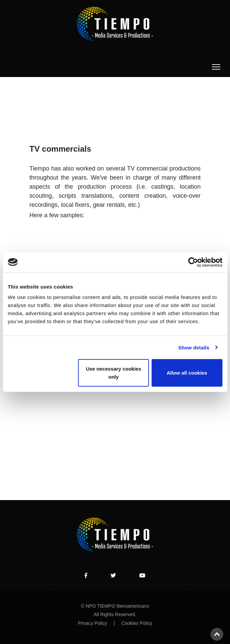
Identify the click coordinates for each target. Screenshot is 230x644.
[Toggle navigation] (216, 67)
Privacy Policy (93, 623)
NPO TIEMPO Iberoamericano (117, 606)
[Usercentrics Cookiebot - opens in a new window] (193, 262)
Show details (194, 347)
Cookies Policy (137, 623)
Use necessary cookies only (114, 373)
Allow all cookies (187, 373)
